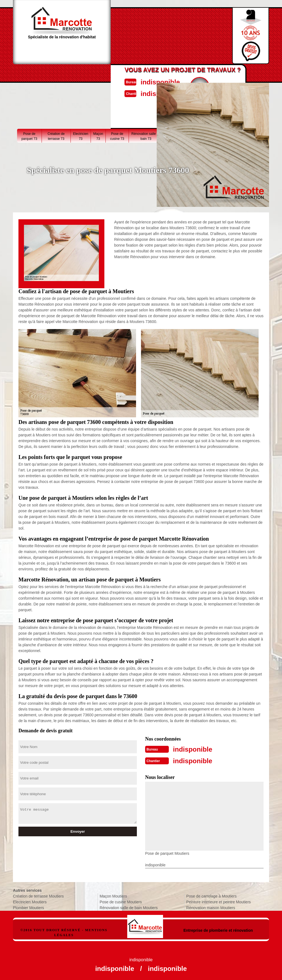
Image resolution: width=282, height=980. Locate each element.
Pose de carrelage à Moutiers (211, 895)
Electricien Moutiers (30, 901)
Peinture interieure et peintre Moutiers (218, 901)
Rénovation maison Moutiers (211, 907)
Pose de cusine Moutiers (121, 901)
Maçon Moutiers (113, 895)
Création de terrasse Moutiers (38, 895)
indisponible (154, 82)
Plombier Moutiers (29, 907)
